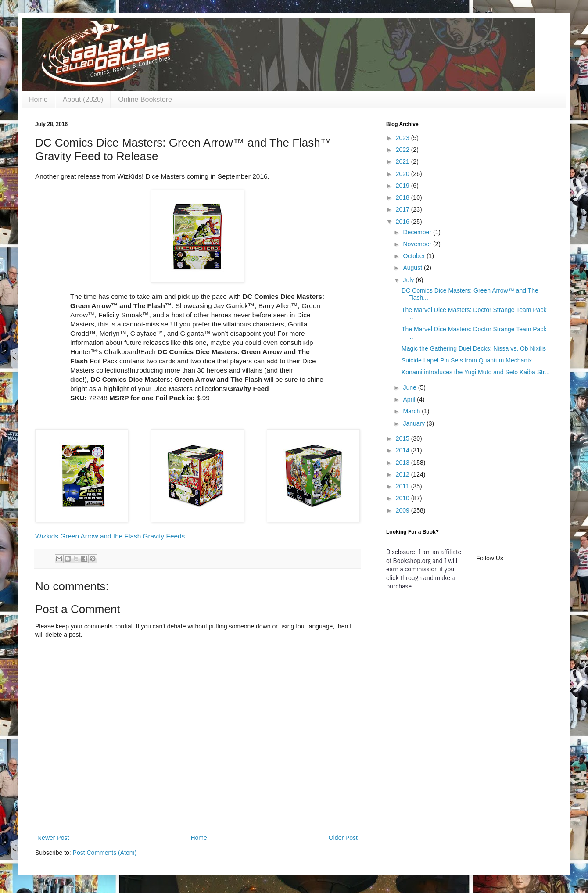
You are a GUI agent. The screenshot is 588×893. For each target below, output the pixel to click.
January (415, 423)
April (410, 399)
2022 (403, 150)
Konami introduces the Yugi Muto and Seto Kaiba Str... (476, 372)
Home (38, 99)
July (409, 280)
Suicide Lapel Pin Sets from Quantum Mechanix (467, 360)
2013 (403, 463)
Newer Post (53, 838)
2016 (403, 222)
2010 (403, 498)
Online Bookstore (145, 99)
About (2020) (83, 99)
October (415, 256)
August (413, 268)
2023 (403, 138)
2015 (403, 438)
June (410, 387)
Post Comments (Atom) (105, 853)
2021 (403, 161)
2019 (403, 186)
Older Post (343, 838)
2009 (403, 510)
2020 (403, 174)
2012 (403, 474)
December (418, 232)
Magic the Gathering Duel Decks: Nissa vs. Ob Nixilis (474, 348)
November (418, 244)
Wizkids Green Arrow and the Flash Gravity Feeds (110, 536)
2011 (403, 486)
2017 (403, 209)
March (412, 411)
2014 (403, 450)
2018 (403, 197)
